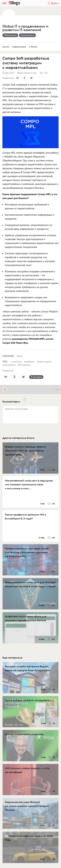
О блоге (33, 47)
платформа (29, 362)
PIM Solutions (24, 365)
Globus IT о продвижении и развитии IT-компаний (25, 28)
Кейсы (20, 356)
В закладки (36, 377)
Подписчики (19, 47)
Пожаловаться (28, 35)
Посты (6, 47)
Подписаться (10, 35)
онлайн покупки (44, 362)
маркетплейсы (9, 365)
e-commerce (16, 362)
